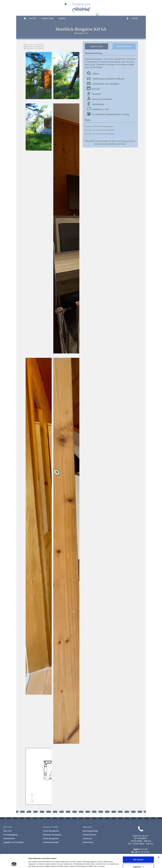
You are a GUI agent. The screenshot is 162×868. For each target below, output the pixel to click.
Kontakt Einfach (89, 835)
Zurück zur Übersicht (34, 47)
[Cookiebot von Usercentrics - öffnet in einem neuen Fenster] (14, 864)
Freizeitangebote (11, 835)
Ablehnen (138, 861)
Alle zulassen (138, 847)
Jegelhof (62, 18)
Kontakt (135, 18)
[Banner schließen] (159, 844)
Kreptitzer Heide (47, 18)
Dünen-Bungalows (51, 831)
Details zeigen (34, 864)
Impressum (87, 839)
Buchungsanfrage (90, 831)
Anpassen (138, 854)
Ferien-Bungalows (51, 839)
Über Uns (7, 831)
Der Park (33, 18)
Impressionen (9, 839)
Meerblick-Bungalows (52, 835)
